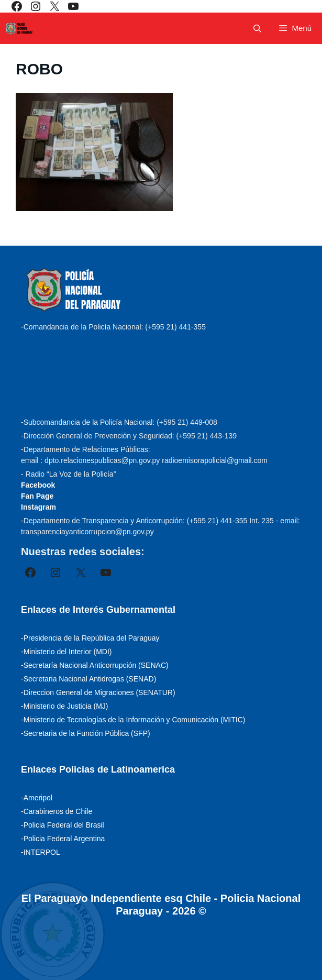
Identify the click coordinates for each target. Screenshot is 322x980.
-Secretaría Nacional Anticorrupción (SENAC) (95, 665)
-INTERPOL (41, 852)
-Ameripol (37, 798)
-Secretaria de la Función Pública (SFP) (86, 733)
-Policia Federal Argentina (63, 839)
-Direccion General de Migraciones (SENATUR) (98, 692)
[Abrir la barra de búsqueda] (257, 29)
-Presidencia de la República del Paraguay (90, 638)
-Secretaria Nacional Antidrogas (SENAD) (88, 679)
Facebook (38, 485)
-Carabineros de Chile (57, 811)
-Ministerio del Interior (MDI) (66, 652)
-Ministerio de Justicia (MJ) (64, 706)
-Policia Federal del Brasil (63, 825)
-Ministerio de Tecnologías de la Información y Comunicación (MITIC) (133, 720)
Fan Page (37, 496)
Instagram (38, 507)
